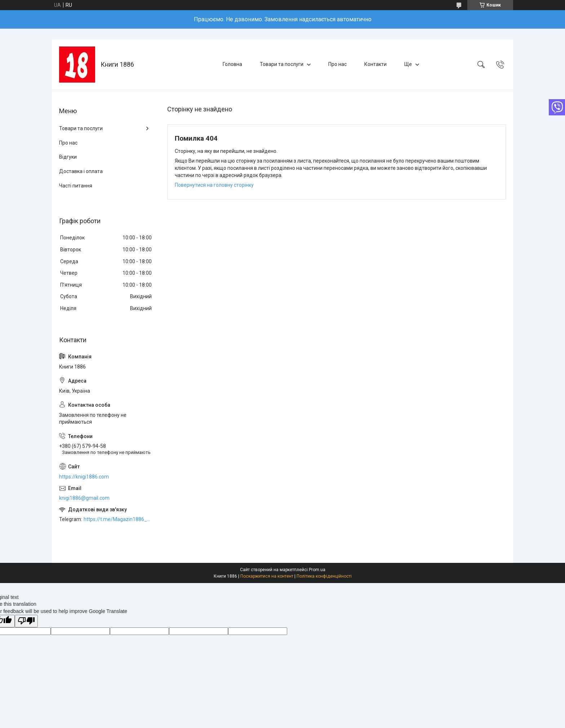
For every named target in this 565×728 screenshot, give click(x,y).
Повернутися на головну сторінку (214, 185)
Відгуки (68, 157)
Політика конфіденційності (324, 576)
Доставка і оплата (81, 171)
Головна (232, 64)
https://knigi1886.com (84, 477)
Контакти (375, 64)
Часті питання (76, 186)
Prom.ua (317, 570)
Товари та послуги (282, 64)
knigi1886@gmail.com (84, 498)
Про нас (337, 64)
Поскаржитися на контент (267, 576)
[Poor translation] (26, 621)
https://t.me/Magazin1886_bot (118, 519)
